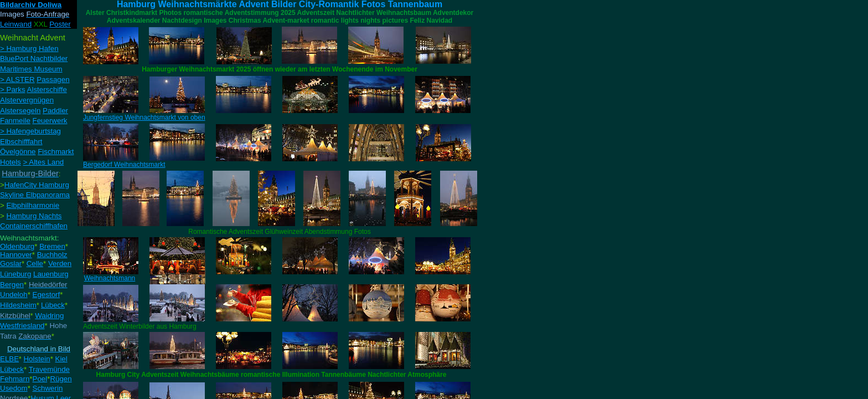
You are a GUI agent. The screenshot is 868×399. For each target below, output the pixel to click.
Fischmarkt (56, 152)
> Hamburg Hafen (29, 48)
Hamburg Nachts (34, 216)
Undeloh (14, 295)
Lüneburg (15, 274)
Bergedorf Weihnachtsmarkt (124, 165)
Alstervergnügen (27, 100)
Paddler (55, 111)
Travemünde (49, 369)
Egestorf (46, 295)
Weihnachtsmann (110, 278)
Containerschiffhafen (34, 226)
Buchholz (52, 255)
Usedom (14, 388)
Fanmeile (15, 121)
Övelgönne (18, 152)
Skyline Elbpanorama (35, 195)
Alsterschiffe (47, 89)
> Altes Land (43, 162)
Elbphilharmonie (33, 205)
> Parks (13, 89)
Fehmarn (15, 379)
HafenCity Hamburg (37, 185)
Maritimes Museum (31, 69)
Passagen (53, 80)
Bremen (52, 246)
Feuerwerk (50, 121)
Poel (40, 379)
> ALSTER (17, 80)
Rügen (61, 379)
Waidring (49, 316)
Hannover (16, 255)
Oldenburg (17, 246)
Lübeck (53, 305)
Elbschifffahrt (21, 142)
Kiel (61, 359)
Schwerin (48, 388)
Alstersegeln (20, 111)
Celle (35, 264)
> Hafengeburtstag (30, 131)
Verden (60, 264)
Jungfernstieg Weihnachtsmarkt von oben (144, 117)
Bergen (12, 285)
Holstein (37, 359)
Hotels (11, 162)
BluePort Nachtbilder (34, 58)
